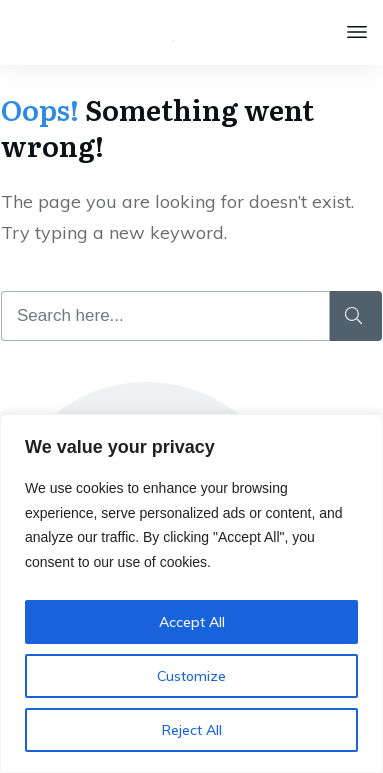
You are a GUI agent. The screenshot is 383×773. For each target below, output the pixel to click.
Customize (191, 676)
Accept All (192, 622)
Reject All (192, 730)
